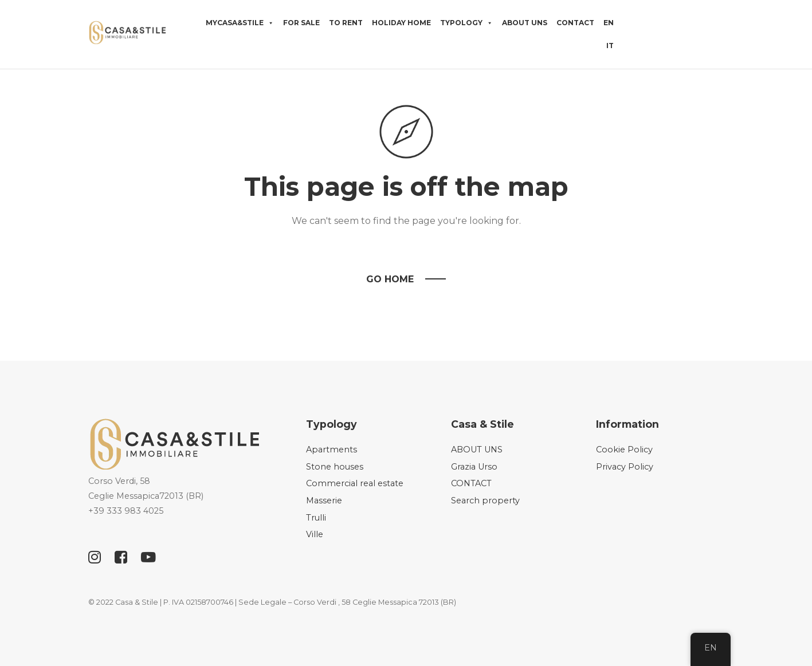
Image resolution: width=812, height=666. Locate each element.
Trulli (316, 518)
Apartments (332, 450)
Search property (485, 501)
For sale (301, 23)
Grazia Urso (474, 467)
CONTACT (575, 23)
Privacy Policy (625, 467)
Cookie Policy (624, 450)
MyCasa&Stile (240, 23)
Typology (466, 23)
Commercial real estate (355, 483)
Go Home (390, 279)
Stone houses (335, 467)
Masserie (324, 501)
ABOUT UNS (525, 23)
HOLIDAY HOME (401, 23)
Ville (315, 534)
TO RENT (346, 23)
